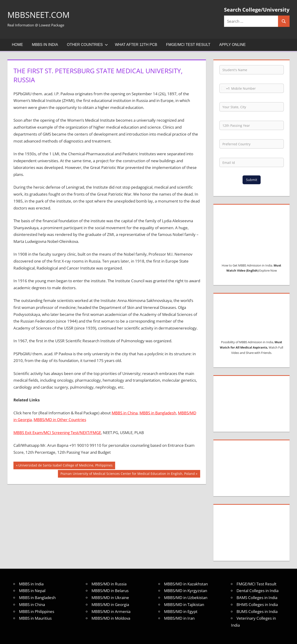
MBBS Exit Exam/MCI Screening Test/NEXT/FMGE (57, 433)
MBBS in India (45, 45)
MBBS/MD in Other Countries (60, 420)
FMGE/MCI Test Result (188, 45)
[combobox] (225, 88)
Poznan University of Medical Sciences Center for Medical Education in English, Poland (128, 474)
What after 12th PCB (136, 45)
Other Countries (87, 45)
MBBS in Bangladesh (158, 413)
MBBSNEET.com (39, 15)
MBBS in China (125, 413)
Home (17, 45)
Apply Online (232, 45)
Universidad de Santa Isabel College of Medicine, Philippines (65, 466)
